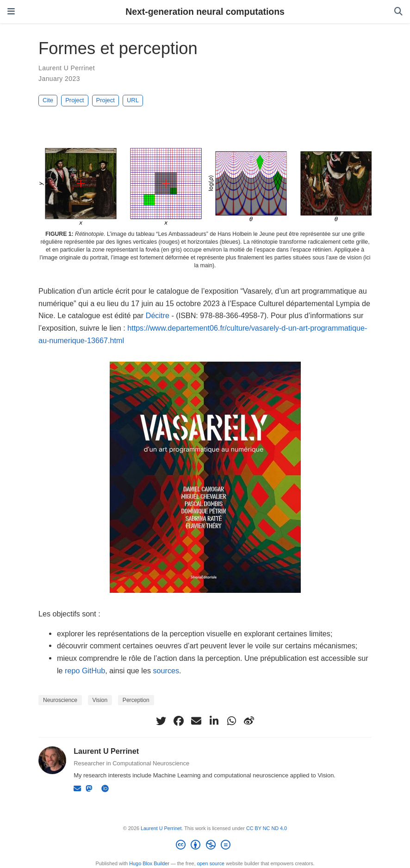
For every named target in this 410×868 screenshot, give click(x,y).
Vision (100, 700)
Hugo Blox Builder (149, 863)
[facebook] (179, 721)
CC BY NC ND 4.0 (267, 828)
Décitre (158, 315)
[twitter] (161, 721)
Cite (48, 100)
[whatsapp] (231, 721)
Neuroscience (60, 700)
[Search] (398, 12)
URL (133, 100)
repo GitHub (85, 671)
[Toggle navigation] (11, 12)
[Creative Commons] (205, 846)
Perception (136, 700)
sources (166, 671)
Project (75, 100)
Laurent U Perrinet (67, 68)
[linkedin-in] (214, 721)
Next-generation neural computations (205, 12)
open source (211, 863)
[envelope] (196, 721)
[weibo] (249, 721)
